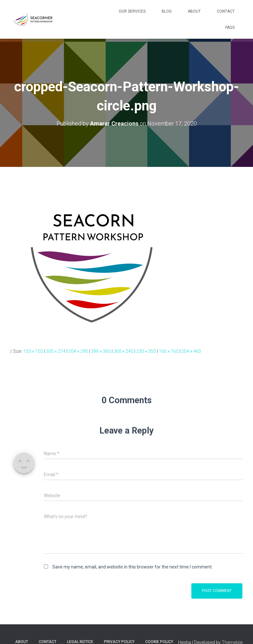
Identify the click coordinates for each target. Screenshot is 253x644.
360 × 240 (123, 351)
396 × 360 (101, 351)
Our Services (132, 11)
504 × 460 (191, 351)
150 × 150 (33, 351)
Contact (226, 11)
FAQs (230, 27)
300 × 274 (56, 351)
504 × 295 (78, 351)
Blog (167, 11)
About (194, 11)
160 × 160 (169, 351)
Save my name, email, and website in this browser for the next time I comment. (132, 567)
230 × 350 (146, 351)
